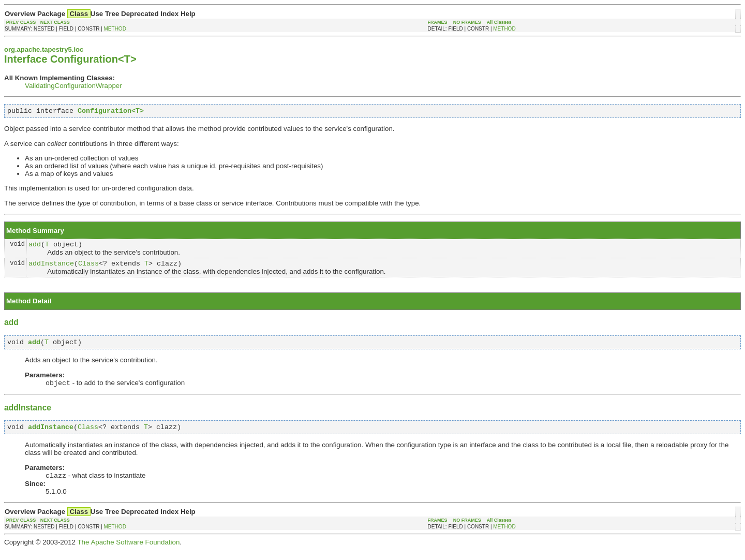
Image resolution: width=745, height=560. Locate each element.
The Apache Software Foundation (128, 552)
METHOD (115, 29)
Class (88, 268)
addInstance (51, 268)
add (35, 247)
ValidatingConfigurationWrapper (73, 86)
